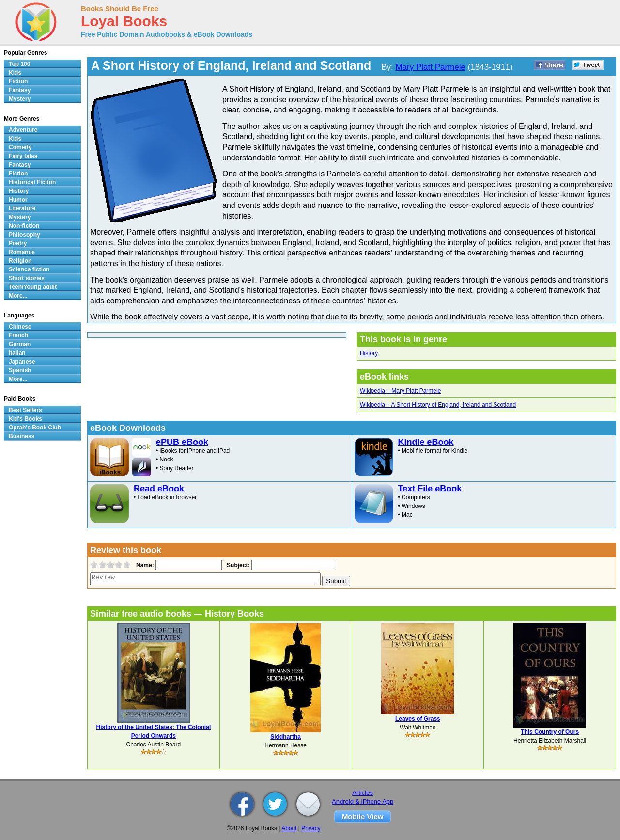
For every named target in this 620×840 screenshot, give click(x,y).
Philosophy (24, 235)
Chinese (20, 327)
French (18, 335)
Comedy (20, 147)
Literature (22, 208)
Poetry (18, 243)
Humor (18, 200)
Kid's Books (25, 419)
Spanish (20, 370)
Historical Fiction (32, 182)
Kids (15, 73)
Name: (144, 565)
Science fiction (29, 269)
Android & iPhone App (363, 801)
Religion (20, 261)
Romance (22, 252)
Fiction (18, 81)
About (289, 828)
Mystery (20, 99)
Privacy (311, 828)
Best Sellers (25, 410)
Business (22, 436)
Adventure (23, 130)
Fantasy (20, 90)
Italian (17, 353)
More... (18, 296)
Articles (363, 793)
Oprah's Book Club (35, 428)
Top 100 (19, 64)
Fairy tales (23, 156)
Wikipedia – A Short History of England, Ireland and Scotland (438, 405)
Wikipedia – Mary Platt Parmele (400, 391)
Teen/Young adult (33, 287)
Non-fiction (24, 226)
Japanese (22, 362)
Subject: (237, 565)
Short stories (27, 278)
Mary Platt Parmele (430, 67)
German (20, 344)
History (369, 353)
